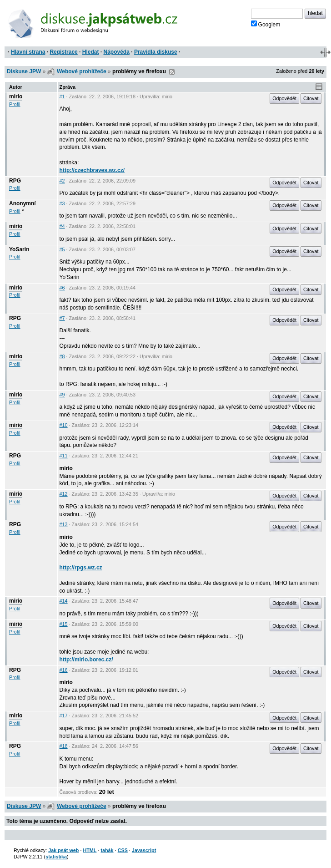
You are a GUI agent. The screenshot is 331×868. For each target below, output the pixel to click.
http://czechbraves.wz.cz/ (92, 170)
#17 (64, 716)
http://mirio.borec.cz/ (86, 660)
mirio (16, 96)
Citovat (311, 98)
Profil (15, 104)
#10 (64, 425)
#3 (62, 203)
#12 (64, 494)
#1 (62, 96)
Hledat (91, 52)
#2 (62, 181)
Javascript (144, 850)
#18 (64, 746)
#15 (64, 624)
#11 (64, 456)
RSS (172, 72)
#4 (62, 226)
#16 (64, 670)
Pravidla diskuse (156, 52)
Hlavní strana (28, 52)
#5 (62, 249)
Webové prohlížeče (81, 71)
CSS (123, 850)
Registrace (63, 52)
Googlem (266, 24)
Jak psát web (63, 850)
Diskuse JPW (24, 71)
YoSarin (19, 249)
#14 (64, 601)
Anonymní (23, 203)
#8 (62, 356)
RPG (15, 181)
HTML (90, 850)
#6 (62, 288)
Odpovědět (284, 98)
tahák (107, 850)
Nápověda (117, 52)
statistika (56, 857)
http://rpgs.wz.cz (81, 568)
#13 (64, 524)
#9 (62, 395)
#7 (62, 318)
